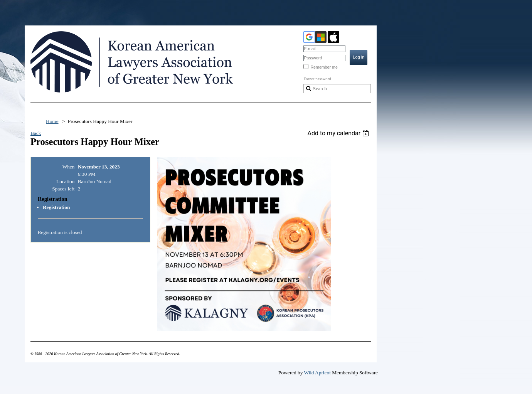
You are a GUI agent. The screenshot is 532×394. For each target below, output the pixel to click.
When (69, 167)
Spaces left (63, 189)
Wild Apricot (317, 373)
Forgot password (317, 79)
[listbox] (339, 133)
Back (36, 133)
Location (65, 181)
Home (52, 121)
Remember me (324, 67)
